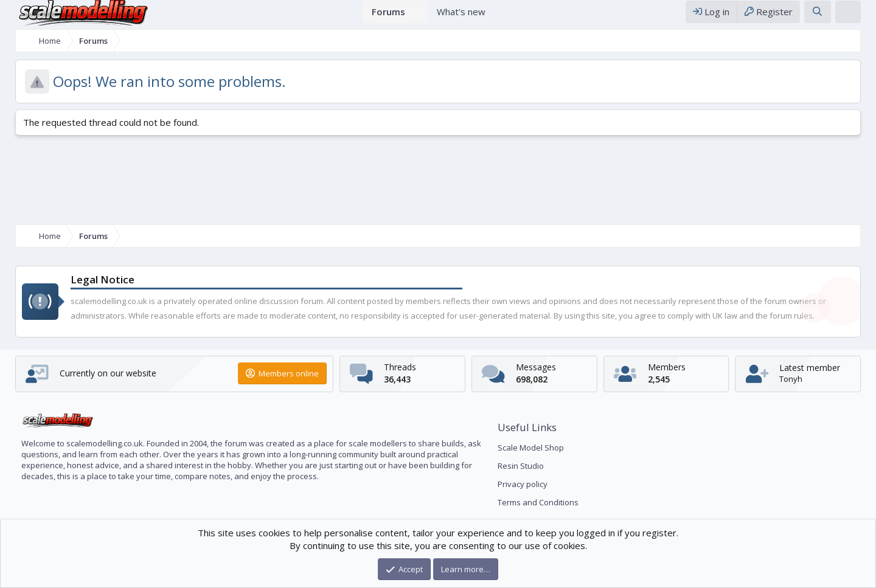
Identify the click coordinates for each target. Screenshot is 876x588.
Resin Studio (521, 466)
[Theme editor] (857, 17)
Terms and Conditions (538, 502)
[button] (419, 17)
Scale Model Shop (531, 448)
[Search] (826, 17)
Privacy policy (523, 484)
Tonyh (798, 379)
